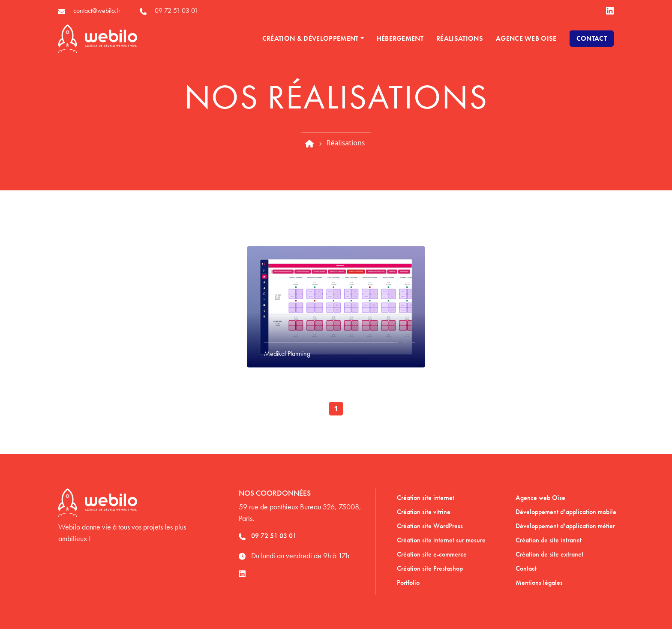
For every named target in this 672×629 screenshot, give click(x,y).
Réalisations (460, 38)
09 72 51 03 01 (176, 11)
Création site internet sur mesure (441, 540)
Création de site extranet (549, 554)
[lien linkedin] (610, 11)
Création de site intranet (549, 540)
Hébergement (400, 38)
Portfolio (408, 582)
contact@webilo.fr (97, 11)
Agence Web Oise (526, 38)
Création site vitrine (424, 512)
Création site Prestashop (430, 568)
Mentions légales (539, 582)
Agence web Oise (540, 498)
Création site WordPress (430, 526)
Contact (592, 38)
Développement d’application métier (565, 526)
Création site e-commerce (432, 554)
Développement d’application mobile (566, 512)
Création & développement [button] (310, 38)
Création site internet (426, 498)
